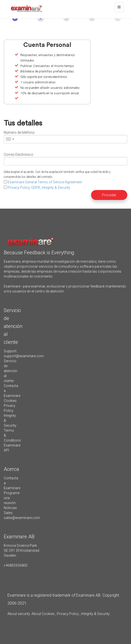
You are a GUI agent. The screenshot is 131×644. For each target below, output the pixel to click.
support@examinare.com (24, 356)
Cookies (10, 401)
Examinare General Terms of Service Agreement (45, 182)
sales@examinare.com (22, 518)
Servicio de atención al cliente (11, 371)
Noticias (10, 508)
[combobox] (10, 139)
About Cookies (43, 614)
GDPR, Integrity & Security (51, 188)
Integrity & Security (95, 614)
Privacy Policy (19, 188)
